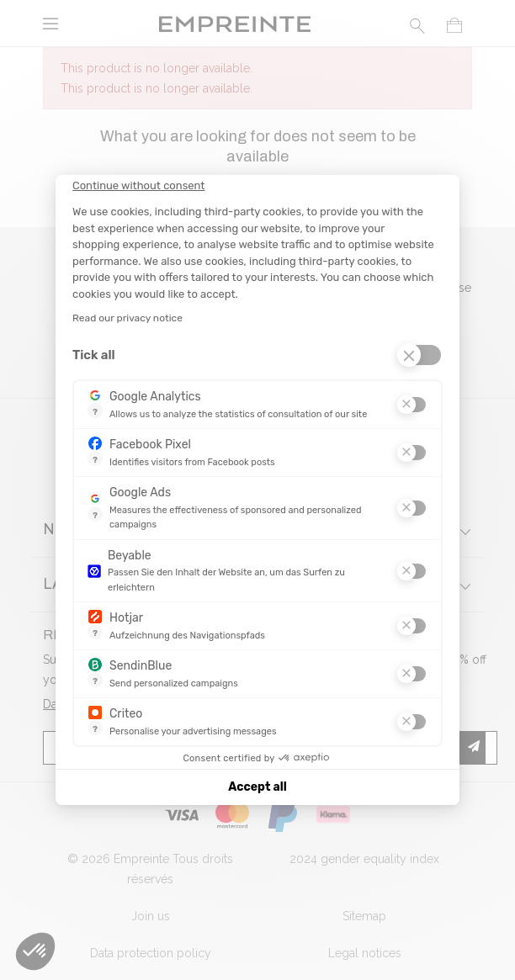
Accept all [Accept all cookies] (257, 787)
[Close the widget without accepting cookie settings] (138, 186)
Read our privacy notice (127, 318)
